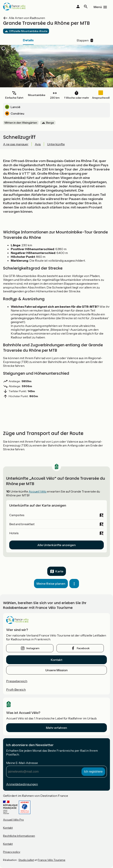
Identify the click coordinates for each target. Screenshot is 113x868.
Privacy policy (12, 852)
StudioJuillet (26, 860)
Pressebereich (17, 681)
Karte (59, 571)
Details (28, 40)
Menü (98, 7)
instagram (33, 648)
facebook (83, 648)
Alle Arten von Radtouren (27, 18)
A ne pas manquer (16, 144)
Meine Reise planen (51, 584)
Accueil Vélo (38, 491)
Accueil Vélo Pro (13, 820)
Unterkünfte (56, 144)
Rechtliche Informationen (19, 836)
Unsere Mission (56, 670)
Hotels (14, 533)
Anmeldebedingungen (22, 784)
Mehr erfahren (56, 728)
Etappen (85, 40)
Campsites (17, 515)
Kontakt (56, 660)
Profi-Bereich (16, 689)
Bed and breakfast (22, 524)
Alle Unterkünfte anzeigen (56, 545)
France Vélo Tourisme (52, 860)
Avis (38, 144)
